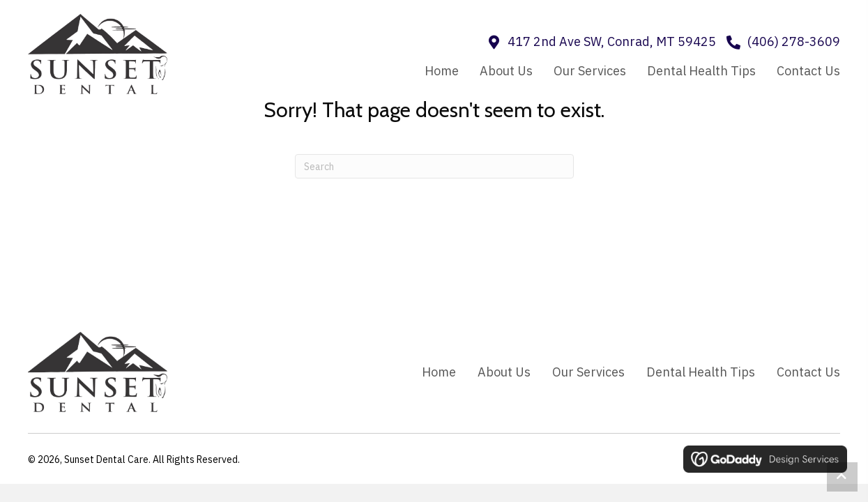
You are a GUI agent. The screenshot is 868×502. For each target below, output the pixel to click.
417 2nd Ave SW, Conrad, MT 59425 (612, 41)
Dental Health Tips (701, 372)
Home (439, 372)
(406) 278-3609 (794, 41)
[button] (842, 477)
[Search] (434, 166)
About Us (504, 372)
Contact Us (808, 372)
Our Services (588, 372)
